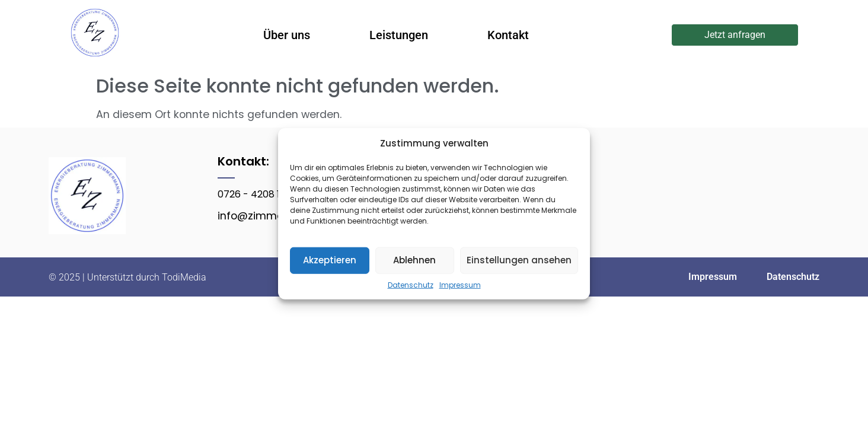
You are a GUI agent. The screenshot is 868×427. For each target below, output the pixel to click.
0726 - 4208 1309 (257, 194)
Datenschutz (411, 284)
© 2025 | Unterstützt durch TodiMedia (127, 277)
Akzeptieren (330, 260)
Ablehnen (414, 260)
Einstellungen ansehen (519, 260)
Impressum (460, 284)
